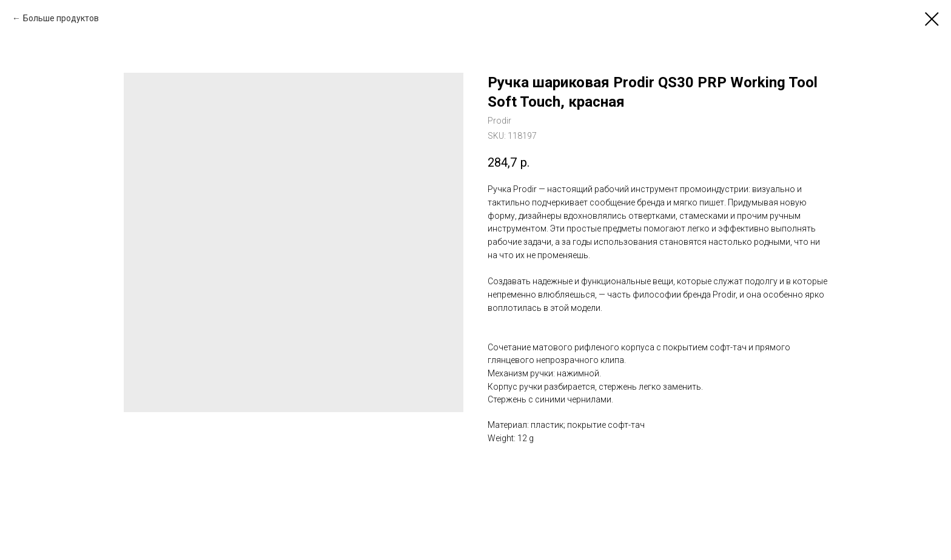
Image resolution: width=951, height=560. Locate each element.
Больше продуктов (61, 18)
